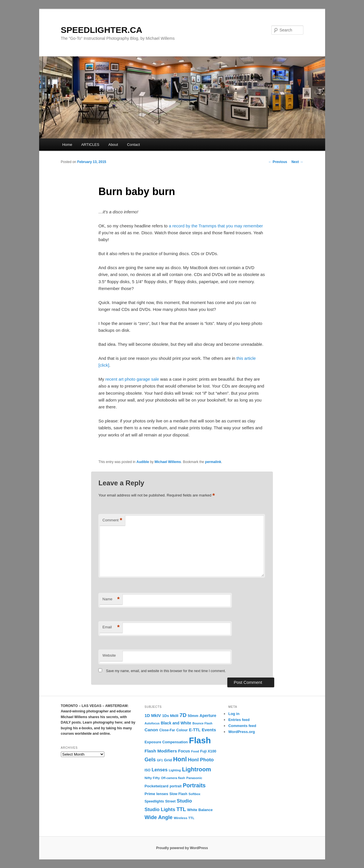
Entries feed (239, 720)
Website (109, 655)
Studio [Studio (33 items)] (184, 801)
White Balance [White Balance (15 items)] (200, 810)
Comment (112, 520)
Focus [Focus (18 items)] (184, 751)
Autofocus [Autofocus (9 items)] (152, 723)
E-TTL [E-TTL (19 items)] (195, 730)
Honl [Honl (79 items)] (180, 759)
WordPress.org (241, 732)
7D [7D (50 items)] (183, 715)
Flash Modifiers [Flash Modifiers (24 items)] (161, 751)
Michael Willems (168, 462)
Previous (278, 162)
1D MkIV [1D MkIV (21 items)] (153, 716)
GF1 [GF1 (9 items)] (160, 760)
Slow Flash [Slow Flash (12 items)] (178, 794)
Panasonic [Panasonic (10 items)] (194, 778)
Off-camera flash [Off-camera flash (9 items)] (173, 778)
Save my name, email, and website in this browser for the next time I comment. (166, 671)
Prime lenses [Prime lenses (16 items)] (156, 794)
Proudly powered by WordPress (182, 848)
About (113, 145)
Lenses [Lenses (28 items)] (160, 770)
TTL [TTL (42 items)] (181, 809)
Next (297, 162)
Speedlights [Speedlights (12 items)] (154, 801)
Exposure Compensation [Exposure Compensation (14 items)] (166, 742)
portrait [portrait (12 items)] (176, 786)
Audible (143, 462)
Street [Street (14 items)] (170, 801)
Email (111, 627)
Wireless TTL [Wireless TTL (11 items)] (184, 818)
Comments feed (242, 726)
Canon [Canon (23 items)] (151, 730)
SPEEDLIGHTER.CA (102, 30)
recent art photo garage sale (132, 379)
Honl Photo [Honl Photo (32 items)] (201, 760)
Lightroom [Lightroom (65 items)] (196, 769)
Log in (234, 714)
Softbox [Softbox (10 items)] (194, 794)
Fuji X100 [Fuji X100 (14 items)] (208, 751)
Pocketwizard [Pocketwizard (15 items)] (156, 786)
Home (67, 145)
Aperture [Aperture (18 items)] (208, 716)
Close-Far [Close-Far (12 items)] (167, 730)
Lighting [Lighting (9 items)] (175, 770)
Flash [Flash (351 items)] (200, 740)
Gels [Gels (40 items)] (150, 760)
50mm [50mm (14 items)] (193, 716)
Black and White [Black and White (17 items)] (176, 723)
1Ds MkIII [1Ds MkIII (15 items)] (170, 716)
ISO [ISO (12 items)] (147, 770)
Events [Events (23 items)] (209, 730)
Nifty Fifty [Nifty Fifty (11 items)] (152, 778)
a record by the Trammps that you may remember (216, 226)
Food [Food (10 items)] (195, 751)
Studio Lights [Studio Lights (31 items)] (160, 810)
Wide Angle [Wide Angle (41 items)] (158, 817)
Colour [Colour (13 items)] (182, 730)
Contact (133, 145)
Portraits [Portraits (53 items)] (194, 785)
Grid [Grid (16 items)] (168, 760)
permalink (213, 462)
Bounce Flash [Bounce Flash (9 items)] (202, 723)
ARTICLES (90, 145)
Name (111, 599)
